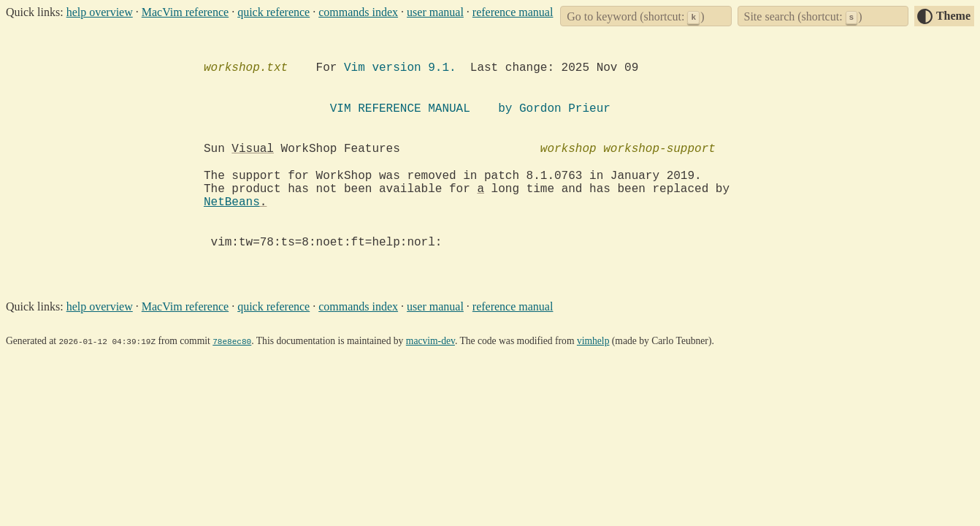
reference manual (513, 12)
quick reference (273, 12)
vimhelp (593, 341)
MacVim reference (185, 12)
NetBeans (232, 202)
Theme (953, 16)
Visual (253, 149)
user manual (435, 12)
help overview (100, 12)
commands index (358, 12)
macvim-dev (430, 341)
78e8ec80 (232, 341)
